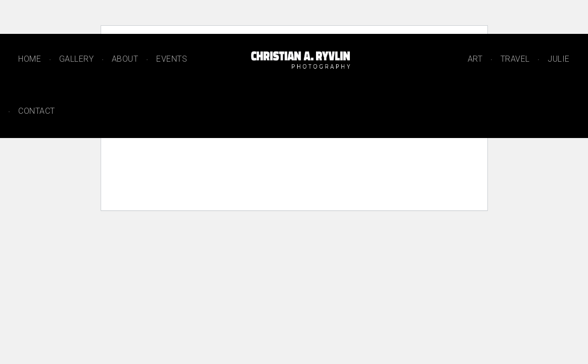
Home (30, 59)
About (125, 59)
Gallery (77, 59)
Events (172, 59)
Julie (559, 59)
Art (475, 59)
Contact (37, 111)
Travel (515, 59)
